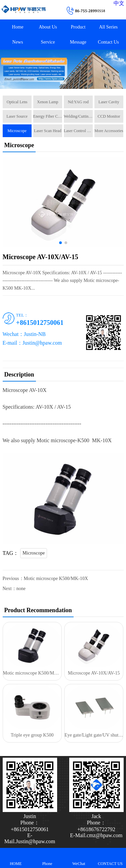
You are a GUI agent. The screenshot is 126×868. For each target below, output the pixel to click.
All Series (109, 27)
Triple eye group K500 (32, 735)
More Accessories (109, 131)
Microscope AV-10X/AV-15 (94, 673)
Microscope (17, 131)
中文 (119, 3)
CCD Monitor (109, 116)
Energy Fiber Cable (48, 116)
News (18, 42)
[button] (63, 83)
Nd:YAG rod (78, 102)
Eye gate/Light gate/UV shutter (94, 735)
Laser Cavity (109, 102)
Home (17, 27)
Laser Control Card (78, 131)
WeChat (79, 858)
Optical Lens (17, 102)
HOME (16, 858)
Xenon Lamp (48, 102)
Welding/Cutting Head (78, 116)
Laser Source (17, 116)
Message (78, 42)
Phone (47, 858)
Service (48, 42)
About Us (48, 27)
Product (78, 27)
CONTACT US (110, 858)
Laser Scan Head (48, 131)
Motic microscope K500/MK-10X (56, 578)
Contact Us (108, 42)
